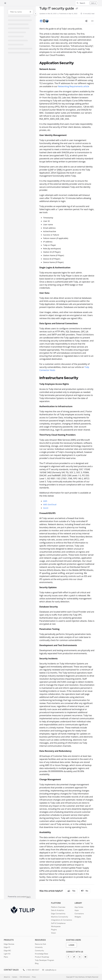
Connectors (79, 914)
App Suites (79, 907)
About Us (7, 977)
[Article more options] (92, 21)
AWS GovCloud (50, 504)
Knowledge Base (41, 954)
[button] (87, 3)
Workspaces (56, 926)
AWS (45, 501)
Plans (6, 957)
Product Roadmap (42, 957)
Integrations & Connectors (62, 920)
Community (39, 951)
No (85, 891)
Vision (53, 933)
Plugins (54, 930)
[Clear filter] (30, 12)
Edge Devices (9, 944)
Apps (77, 910)
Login (71, 945)
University (39, 947)
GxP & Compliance (58, 923)
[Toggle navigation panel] (36, 14)
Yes (72, 891)
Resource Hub (40, 944)
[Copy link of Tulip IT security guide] (77, 9)
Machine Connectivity (60, 917)
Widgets (78, 917)
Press (34, 977)
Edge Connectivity (58, 914)
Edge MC (7, 951)
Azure (46, 508)
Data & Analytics (58, 910)
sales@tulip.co (49, 970)
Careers (15, 977)
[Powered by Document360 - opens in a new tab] (19, 897)
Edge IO (7, 947)
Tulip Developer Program (44, 960)
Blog (37, 963)
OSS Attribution (25, 977)
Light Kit (7, 954)
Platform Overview (58, 907)
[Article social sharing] (86, 21)
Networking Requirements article (73, 86)
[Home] (5, 3)
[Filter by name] (21, 12)
